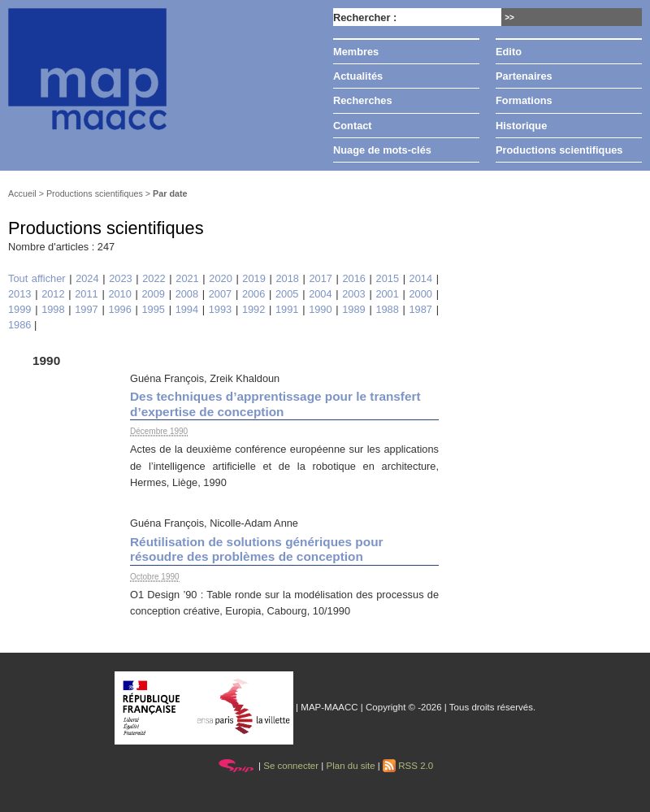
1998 (53, 309)
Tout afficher (37, 278)
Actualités (358, 76)
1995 (154, 309)
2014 (421, 278)
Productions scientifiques (559, 150)
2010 (119, 294)
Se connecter (291, 766)
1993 (220, 309)
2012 (53, 294)
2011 (86, 294)
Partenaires (524, 76)
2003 (353, 294)
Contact (353, 126)
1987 (421, 309)
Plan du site (350, 766)
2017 (320, 278)
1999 (19, 309)
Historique (521, 126)
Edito (509, 52)
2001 (387, 294)
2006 (253, 294)
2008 (187, 294)
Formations (524, 100)
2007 (220, 294)
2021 (187, 278)
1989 (353, 309)
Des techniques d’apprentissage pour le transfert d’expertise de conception (275, 404)
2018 (287, 278)
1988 (387, 309)
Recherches (363, 100)
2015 (388, 278)
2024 (87, 278)
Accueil (22, 193)
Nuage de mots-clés (382, 150)
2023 (120, 278)
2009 (154, 294)
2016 (354, 278)
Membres (356, 52)
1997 (86, 309)
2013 (19, 294)
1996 (119, 309)
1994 (187, 309)
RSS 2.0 (408, 766)
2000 (421, 294)
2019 (253, 278)
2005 (287, 294)
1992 (253, 309)
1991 (287, 309)
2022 (154, 278)
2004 (320, 294)
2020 (220, 278)
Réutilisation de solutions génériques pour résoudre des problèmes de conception (257, 549)
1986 (19, 325)
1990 (320, 309)
